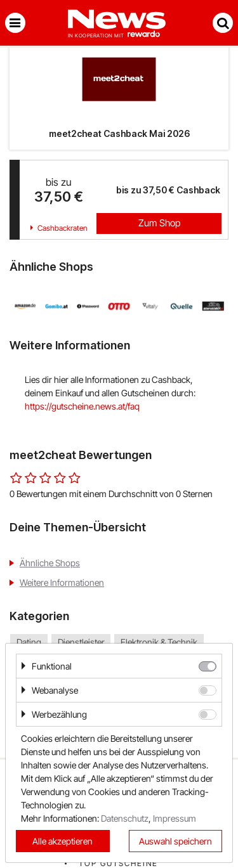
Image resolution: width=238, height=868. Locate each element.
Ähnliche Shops (50, 563)
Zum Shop (159, 223)
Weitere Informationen (62, 582)
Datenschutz (125, 818)
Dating (29, 643)
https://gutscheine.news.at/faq (82, 406)
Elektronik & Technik (159, 643)
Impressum (175, 818)
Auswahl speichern (175, 841)
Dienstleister (81, 643)
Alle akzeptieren (63, 841)
